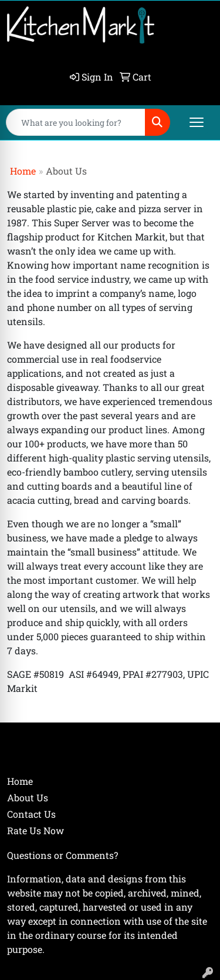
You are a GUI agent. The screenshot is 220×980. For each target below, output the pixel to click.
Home (23, 171)
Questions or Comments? (62, 855)
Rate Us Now (35, 830)
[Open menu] (197, 122)
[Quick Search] (76, 122)
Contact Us (31, 814)
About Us (28, 797)
